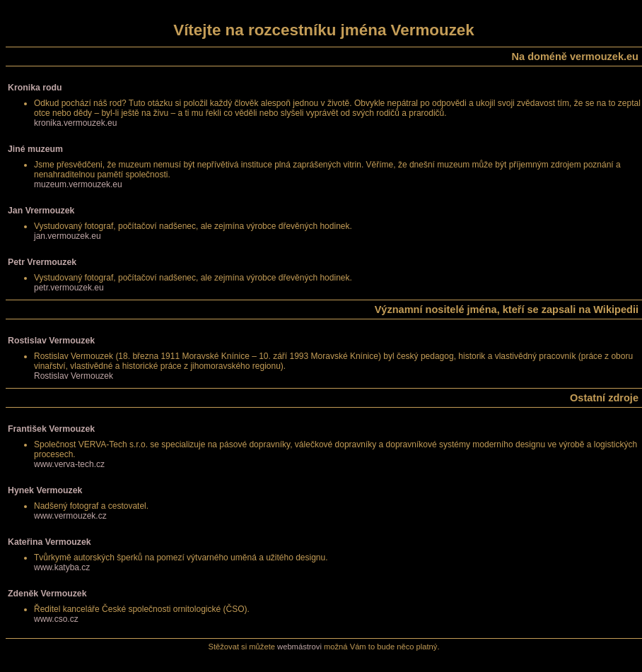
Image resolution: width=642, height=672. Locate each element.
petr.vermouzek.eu (69, 288)
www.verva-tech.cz (69, 464)
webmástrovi (299, 647)
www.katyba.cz (62, 567)
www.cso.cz (56, 619)
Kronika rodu (35, 88)
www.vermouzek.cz (70, 516)
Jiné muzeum (35, 149)
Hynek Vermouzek (45, 490)
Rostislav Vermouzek (51, 341)
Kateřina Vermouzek (49, 542)
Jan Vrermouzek (41, 211)
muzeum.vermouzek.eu (78, 184)
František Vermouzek (51, 429)
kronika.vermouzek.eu (75, 123)
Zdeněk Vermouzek (47, 594)
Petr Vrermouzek (42, 262)
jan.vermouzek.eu (68, 236)
